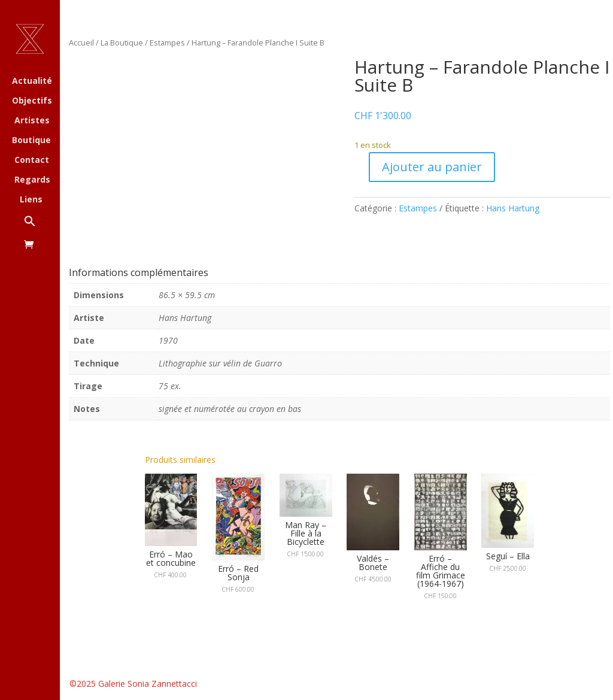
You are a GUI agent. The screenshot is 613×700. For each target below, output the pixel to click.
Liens (31, 200)
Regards (32, 180)
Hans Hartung (513, 208)
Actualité (32, 81)
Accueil (81, 43)
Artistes (32, 121)
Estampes (167, 43)
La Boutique (122, 43)
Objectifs (32, 101)
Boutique (31, 141)
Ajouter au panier (432, 167)
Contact (32, 160)
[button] (42, 227)
